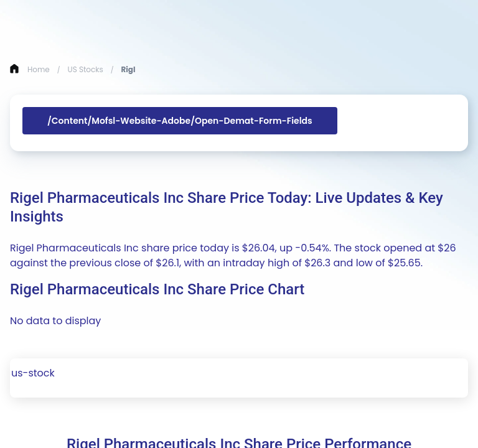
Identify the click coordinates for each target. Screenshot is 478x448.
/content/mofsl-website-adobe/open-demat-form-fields (180, 121)
